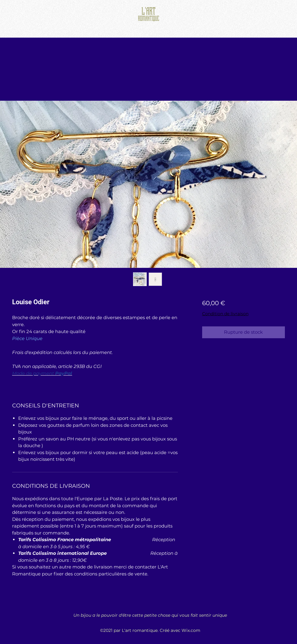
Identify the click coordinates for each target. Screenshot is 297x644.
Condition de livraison (225, 314)
